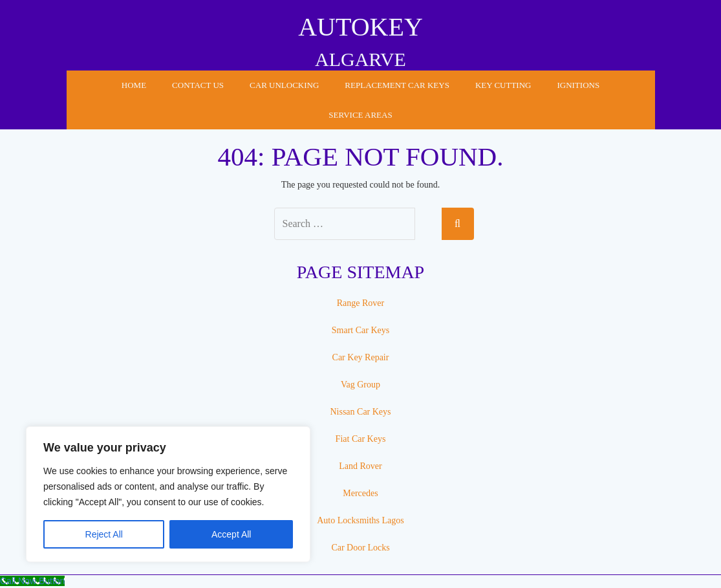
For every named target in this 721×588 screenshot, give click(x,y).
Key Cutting (503, 85)
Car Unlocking (284, 85)
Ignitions (578, 85)
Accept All (231, 534)
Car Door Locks (360, 548)
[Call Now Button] (32, 581)
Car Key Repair (361, 357)
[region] (168, 494)
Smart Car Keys (360, 330)
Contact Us (198, 85)
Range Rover (360, 303)
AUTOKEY (360, 27)
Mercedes (360, 493)
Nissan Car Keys (360, 412)
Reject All (104, 534)
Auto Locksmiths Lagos (360, 520)
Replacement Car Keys (397, 85)
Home (134, 85)
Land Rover (360, 466)
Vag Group (360, 385)
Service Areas (360, 115)
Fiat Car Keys (361, 439)
